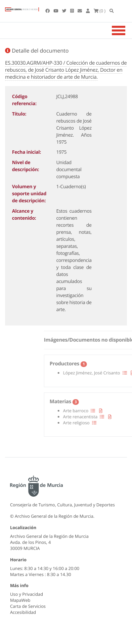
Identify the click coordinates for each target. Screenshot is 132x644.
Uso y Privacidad (27, 594)
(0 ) (100, 11)
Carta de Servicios (28, 606)
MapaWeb (20, 600)
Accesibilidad (23, 612)
